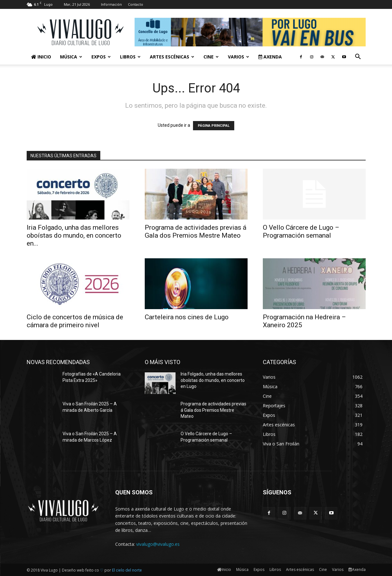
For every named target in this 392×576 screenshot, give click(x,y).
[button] (358, 57)
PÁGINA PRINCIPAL (214, 126)
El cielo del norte (127, 570)
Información (111, 4)
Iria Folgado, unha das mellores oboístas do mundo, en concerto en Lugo (213, 380)
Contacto (136, 4)
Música (71, 57)
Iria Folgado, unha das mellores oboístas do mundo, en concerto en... (74, 235)
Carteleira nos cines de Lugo (187, 317)
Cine (211, 57)
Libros (130, 57)
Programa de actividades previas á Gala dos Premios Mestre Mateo (196, 231)
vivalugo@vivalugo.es (158, 544)
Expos (101, 57)
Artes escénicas (172, 57)
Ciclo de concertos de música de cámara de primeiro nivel (75, 321)
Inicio (41, 57)
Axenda (270, 57)
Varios (239, 57)
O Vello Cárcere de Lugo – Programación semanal (301, 231)
